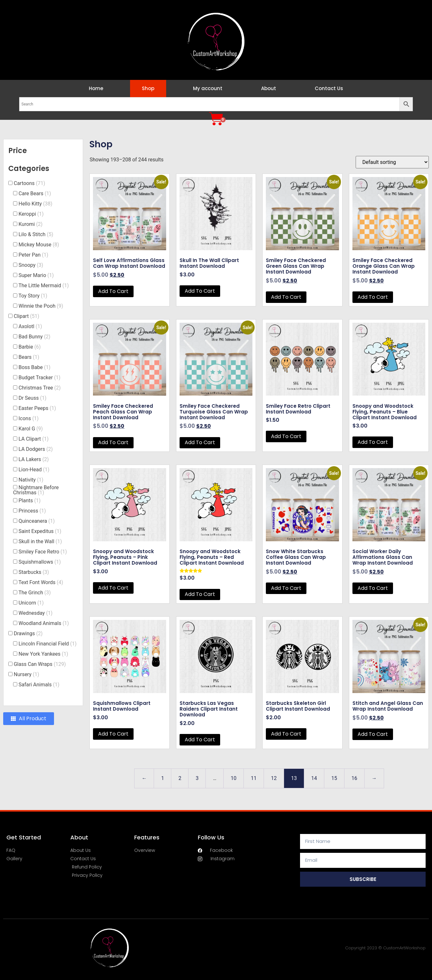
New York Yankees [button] (43, 654)
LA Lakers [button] (34, 459)
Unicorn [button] (31, 603)
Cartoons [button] (29, 183)
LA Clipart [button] (34, 439)
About (269, 88)
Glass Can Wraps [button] (40, 664)
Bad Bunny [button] (35, 337)
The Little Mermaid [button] (44, 286)
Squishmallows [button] (40, 562)
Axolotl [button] (30, 326)
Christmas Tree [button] (40, 388)
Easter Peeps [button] (37, 408)
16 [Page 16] (354, 778)
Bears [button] (29, 357)
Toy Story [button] (33, 296)
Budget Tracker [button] (39, 378)
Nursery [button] (27, 674)
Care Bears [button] (35, 193)
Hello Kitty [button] (35, 204)
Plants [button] (30, 501)
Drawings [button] (28, 633)
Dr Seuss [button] (32, 398)
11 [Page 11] (254, 778)
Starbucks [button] (34, 572)
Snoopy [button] (31, 265)
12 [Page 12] (274, 778)
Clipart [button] (27, 316)
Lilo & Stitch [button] (36, 234)
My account (208, 88)
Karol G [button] (31, 429)
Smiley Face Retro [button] (43, 552)
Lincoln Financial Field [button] (48, 644)
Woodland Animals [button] (44, 623)
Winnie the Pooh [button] (41, 306)
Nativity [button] (31, 480)
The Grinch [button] (35, 593)
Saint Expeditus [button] (40, 531)
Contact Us (329, 88)
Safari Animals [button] (39, 685)
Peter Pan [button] (33, 255)
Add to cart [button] (113, 291)
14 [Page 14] (314, 778)
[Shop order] (392, 162)
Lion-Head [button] (34, 470)
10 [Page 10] (234, 778)
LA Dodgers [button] (36, 449)
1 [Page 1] (162, 778)
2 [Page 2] (180, 778)
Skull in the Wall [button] (40, 541)
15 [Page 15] (334, 778)
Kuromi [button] (31, 224)
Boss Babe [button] (35, 367)
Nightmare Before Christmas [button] (36, 490)
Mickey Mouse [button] (39, 245)
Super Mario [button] (36, 275)
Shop (148, 88)
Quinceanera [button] (37, 521)
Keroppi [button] (31, 214)
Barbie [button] (30, 347)
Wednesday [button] (35, 613)
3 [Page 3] (197, 778)
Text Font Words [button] (41, 582)
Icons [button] (29, 418)
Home (96, 88)
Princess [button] (32, 511)
